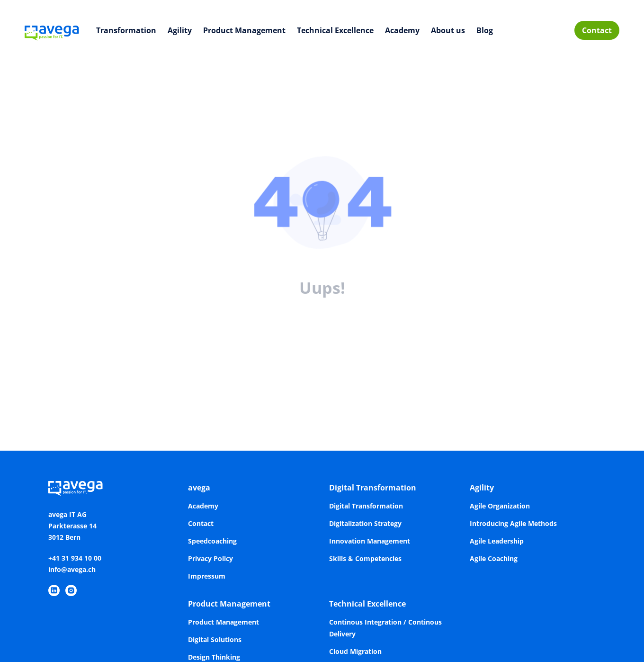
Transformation (126, 30)
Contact (597, 30)
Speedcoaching (212, 541)
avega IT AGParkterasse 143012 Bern (72, 526)
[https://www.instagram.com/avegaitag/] (71, 590)
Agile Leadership (497, 541)
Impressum (207, 576)
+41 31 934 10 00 (75, 558)
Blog (485, 30)
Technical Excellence (335, 30)
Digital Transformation (373, 488)
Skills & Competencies (365, 558)
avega (199, 488)
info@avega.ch (72, 569)
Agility (180, 30)
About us (448, 30)
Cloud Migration (355, 651)
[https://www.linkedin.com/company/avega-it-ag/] (54, 590)
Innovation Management (370, 541)
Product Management (244, 30)
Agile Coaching (494, 558)
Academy (402, 30)
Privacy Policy (210, 558)
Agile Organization (500, 506)
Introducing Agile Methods (513, 523)
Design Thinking (214, 657)
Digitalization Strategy (365, 523)
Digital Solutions (215, 639)
